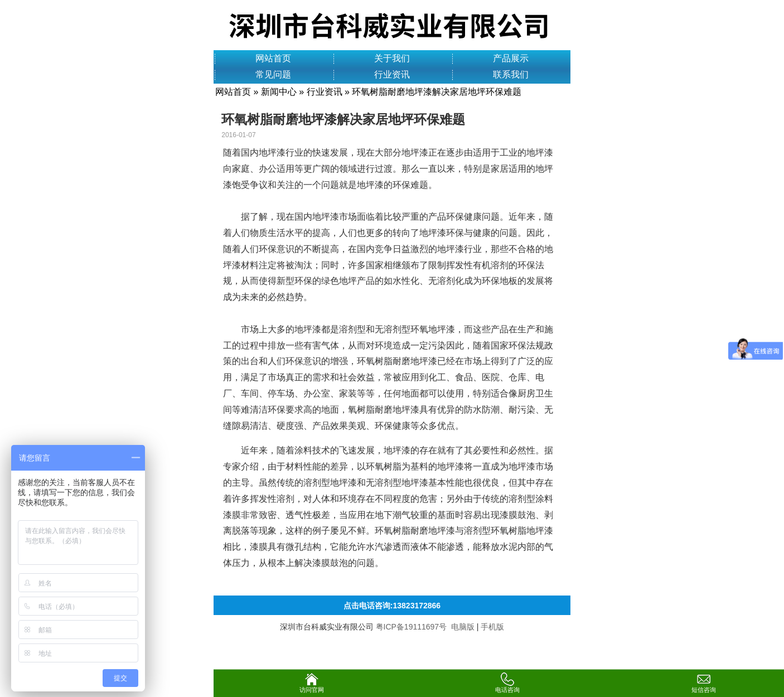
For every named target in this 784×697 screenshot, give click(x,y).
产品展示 (511, 58)
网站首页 (273, 58)
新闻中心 (279, 92)
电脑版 (463, 627)
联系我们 (511, 74)
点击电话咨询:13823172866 (392, 606)
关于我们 (392, 58)
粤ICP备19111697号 (412, 627)
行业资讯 (392, 74)
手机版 (492, 627)
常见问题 (273, 74)
